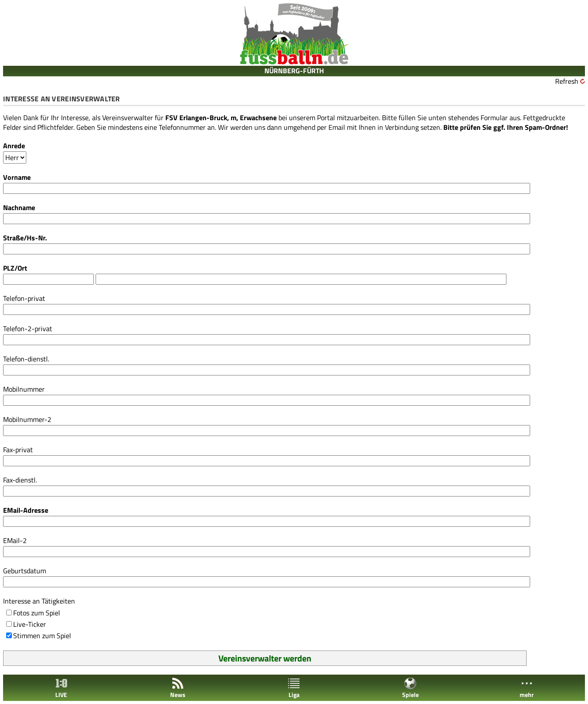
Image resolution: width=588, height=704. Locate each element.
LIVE (61, 688)
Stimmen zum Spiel (42, 636)
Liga (294, 688)
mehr (527, 688)
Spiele (410, 688)
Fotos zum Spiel (37, 613)
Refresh (567, 81)
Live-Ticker (30, 624)
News (178, 688)
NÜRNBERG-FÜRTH (294, 71)
